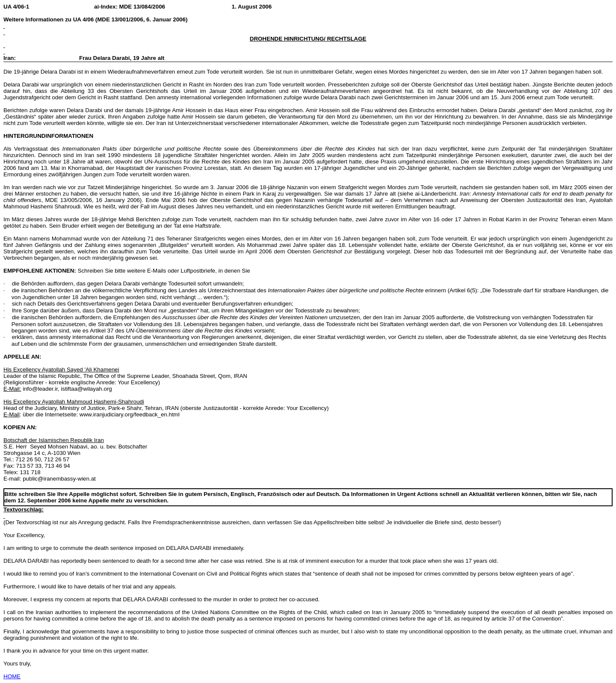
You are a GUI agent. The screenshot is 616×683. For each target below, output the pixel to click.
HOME (12, 676)
